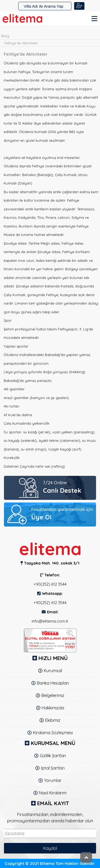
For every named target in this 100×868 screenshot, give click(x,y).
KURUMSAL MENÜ (53, 743)
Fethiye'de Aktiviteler (21, 43)
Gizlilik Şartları (53, 756)
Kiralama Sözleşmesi (53, 733)
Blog (5, 36)
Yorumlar (53, 780)
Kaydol (50, 848)
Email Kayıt (53, 803)
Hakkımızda (53, 708)
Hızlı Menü (53, 658)
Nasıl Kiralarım (53, 793)
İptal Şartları (53, 768)
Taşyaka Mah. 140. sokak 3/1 (52, 563)
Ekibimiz (53, 720)
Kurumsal (53, 671)
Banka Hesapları (53, 683)
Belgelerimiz (53, 695)
